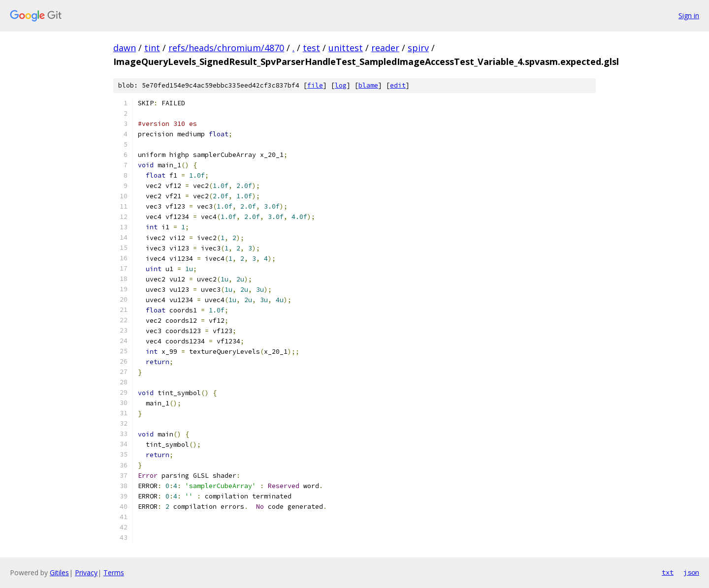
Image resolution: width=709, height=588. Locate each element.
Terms (114, 573)
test (311, 48)
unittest (346, 48)
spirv (418, 48)
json (691, 572)
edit (398, 85)
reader (385, 48)
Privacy (86, 573)
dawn (125, 48)
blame (368, 85)
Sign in (689, 15)
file (315, 85)
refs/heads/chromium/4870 (226, 48)
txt (668, 572)
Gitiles (59, 573)
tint (152, 48)
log (341, 85)
